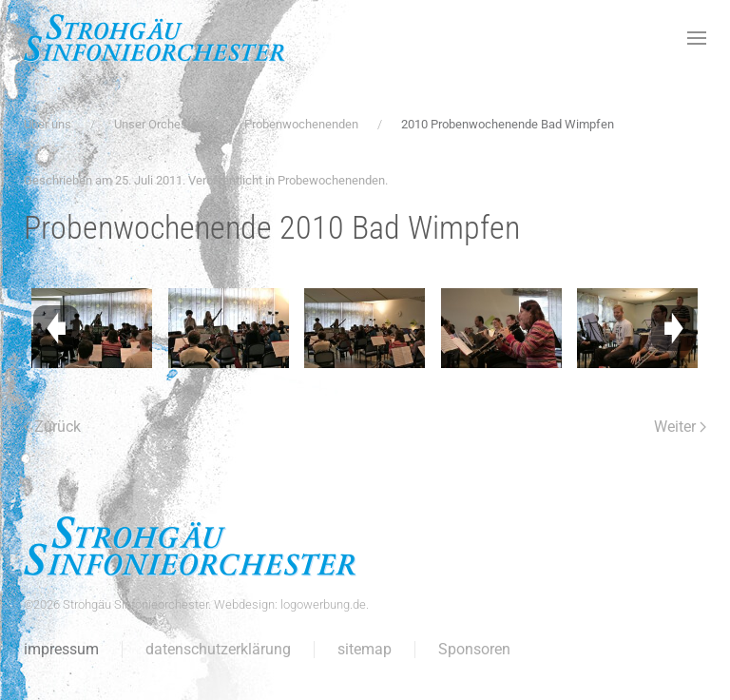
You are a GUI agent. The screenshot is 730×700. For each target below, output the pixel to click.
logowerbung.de (323, 604)
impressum (61, 649)
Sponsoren (474, 649)
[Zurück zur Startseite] (154, 38)
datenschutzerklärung (218, 649)
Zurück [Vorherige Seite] (52, 427)
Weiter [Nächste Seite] (680, 427)
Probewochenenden (331, 180)
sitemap (365, 649)
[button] (697, 38)
